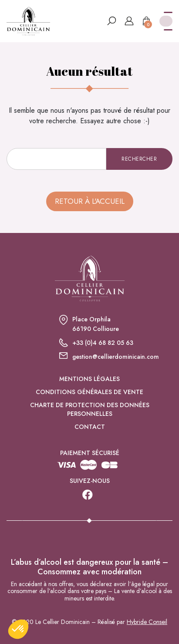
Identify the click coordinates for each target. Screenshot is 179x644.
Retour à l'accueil (90, 201)
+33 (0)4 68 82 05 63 (103, 343)
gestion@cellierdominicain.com (116, 357)
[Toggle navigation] (166, 21)
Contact (90, 427)
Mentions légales (89, 379)
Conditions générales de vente (89, 392)
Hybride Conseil (147, 622)
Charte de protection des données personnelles (90, 409)
